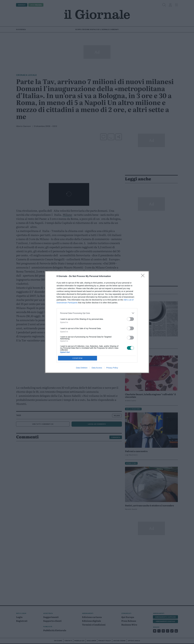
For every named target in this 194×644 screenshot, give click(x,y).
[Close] (144, 276)
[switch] (130, 319)
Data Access (97, 368)
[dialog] (97, 322)
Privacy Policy (112, 368)
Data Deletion (82, 368)
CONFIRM (78, 358)
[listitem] (97, 313)
